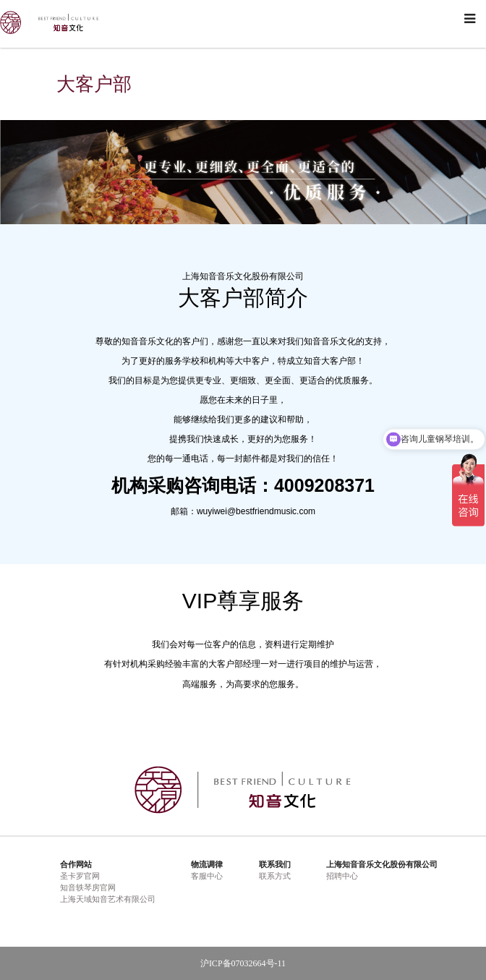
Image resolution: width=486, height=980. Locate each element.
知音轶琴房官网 (88, 887)
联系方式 (275, 876)
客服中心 (207, 876)
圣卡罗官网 (80, 876)
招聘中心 (342, 876)
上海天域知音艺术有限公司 (108, 899)
